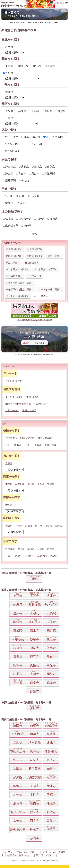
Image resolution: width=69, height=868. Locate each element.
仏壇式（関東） (35, 256)
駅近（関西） (13, 263)
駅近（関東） (55, 256)
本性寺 (34, 795)
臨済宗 (37, 167)
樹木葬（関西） (35, 249)
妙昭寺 (51, 812)
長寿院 (34, 751)
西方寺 (34, 821)
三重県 (8, 118)
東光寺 (51, 665)
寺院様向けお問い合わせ (20, 855)
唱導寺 (51, 683)
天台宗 (34, 174)
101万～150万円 (14, 144)
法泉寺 (34, 760)
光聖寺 (51, 769)
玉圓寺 (34, 786)
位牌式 (39, 219)
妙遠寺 (34, 691)
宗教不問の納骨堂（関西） (20, 290)
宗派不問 (49, 174)
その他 (24, 181)
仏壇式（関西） (14, 256)
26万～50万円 (31, 137)
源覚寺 (18, 803)
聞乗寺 (51, 674)
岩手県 (8, 47)
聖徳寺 (51, 648)
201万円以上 (11, 151)
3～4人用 (33, 196)
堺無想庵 (35, 743)
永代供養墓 (11, 226)
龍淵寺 (18, 786)
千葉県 (50, 66)
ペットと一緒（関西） (50, 290)
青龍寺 (51, 821)
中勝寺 (18, 760)
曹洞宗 (24, 167)
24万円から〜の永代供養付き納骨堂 (34, 320)
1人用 (7, 196)
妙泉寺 (34, 639)
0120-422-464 (61, 3)
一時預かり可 (34, 276)
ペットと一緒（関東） (18, 296)
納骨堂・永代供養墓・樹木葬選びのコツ (26, 404)
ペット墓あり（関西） (45, 269)
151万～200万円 (38, 144)
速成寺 (51, 743)
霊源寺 (18, 657)
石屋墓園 (35, 769)
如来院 (18, 777)
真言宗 (21, 174)
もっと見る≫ (41, 296)
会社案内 (8, 852)
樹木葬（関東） (14, 249)
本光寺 (18, 795)
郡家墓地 (51, 751)
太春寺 (18, 821)
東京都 (8, 66)
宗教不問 (9, 181)
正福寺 (51, 795)
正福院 (51, 613)
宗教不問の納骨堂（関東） (20, 283)
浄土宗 (8, 174)
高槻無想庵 (18, 829)
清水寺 (34, 631)
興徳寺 (34, 734)
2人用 (19, 196)
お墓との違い (12, 411)
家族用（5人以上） (15, 203)
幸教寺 (18, 743)
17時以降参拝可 (14, 276)
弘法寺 (51, 760)
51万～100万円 (53, 137)
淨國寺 (34, 838)
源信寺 (51, 622)
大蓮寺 (51, 786)
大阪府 (8, 111)
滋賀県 (60, 111)
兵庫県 (21, 111)
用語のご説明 (29, 411)
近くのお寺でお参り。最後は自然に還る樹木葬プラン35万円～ (34, 22)
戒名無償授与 (32, 263)
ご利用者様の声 (14, 381)
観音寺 (34, 657)
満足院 (51, 631)
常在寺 (51, 657)
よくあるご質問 (14, 397)
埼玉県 (37, 66)
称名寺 (34, 829)
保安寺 (34, 683)
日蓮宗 (50, 167)
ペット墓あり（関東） (18, 269)
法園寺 (18, 769)
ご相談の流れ (32, 397)
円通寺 (18, 674)
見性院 (34, 665)
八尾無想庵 (34, 777)
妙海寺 (18, 604)
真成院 (18, 631)
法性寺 (51, 803)
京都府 (34, 111)
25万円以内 (11, 137)
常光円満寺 (18, 812)
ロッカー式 (24, 219)
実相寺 (18, 665)
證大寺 (18, 613)
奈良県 (47, 111)
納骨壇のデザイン (45, 855)
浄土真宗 (9, 167)
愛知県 (8, 92)
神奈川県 (22, 66)
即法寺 (34, 648)
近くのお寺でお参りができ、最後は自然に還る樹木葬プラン (35, 355)
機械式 (52, 219)
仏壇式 (8, 219)
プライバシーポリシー (27, 852)
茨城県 (8, 73)
